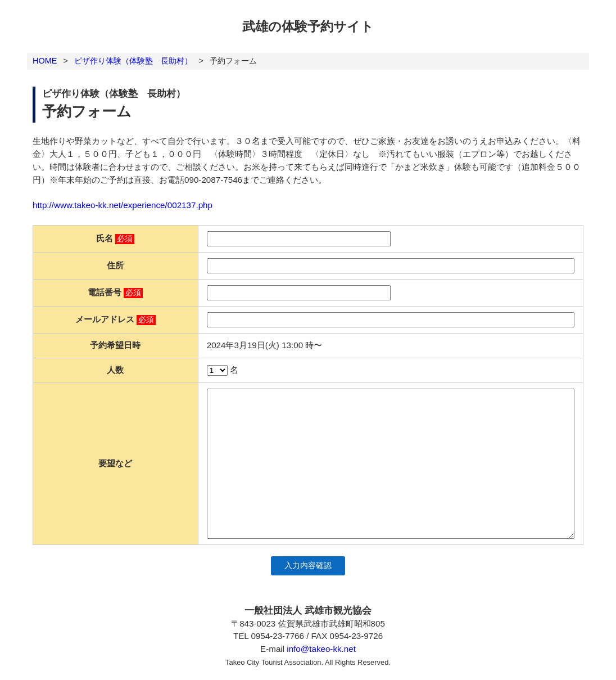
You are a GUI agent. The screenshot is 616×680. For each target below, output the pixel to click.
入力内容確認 (308, 566)
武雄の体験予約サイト (308, 26)
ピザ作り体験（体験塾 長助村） (133, 61)
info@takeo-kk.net (321, 649)
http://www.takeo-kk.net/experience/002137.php (123, 205)
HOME (45, 61)
